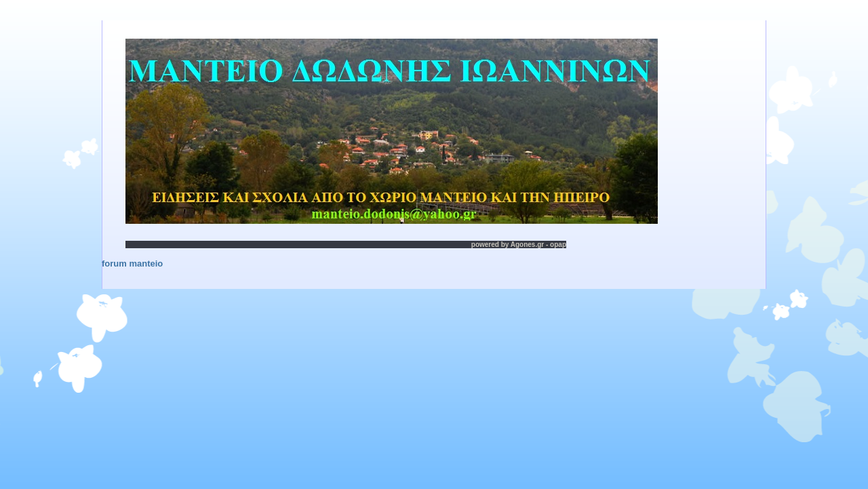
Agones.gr (527, 244)
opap (558, 244)
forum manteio (132, 263)
